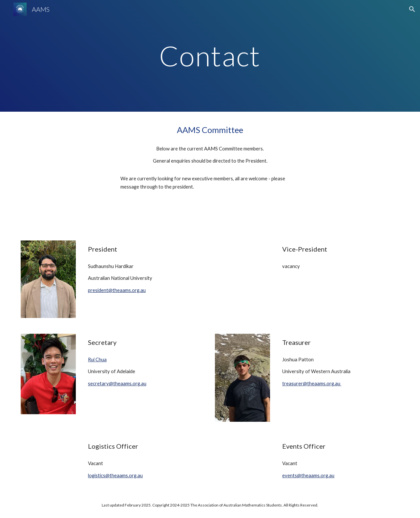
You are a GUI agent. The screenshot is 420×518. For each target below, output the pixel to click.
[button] (412, 9)
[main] (210, 56)
